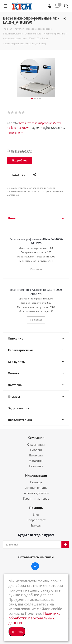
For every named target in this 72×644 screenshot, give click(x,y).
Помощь (36, 482)
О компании (36, 444)
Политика (36, 466)
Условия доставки (36, 493)
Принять (17, 632)
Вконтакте (35, 566)
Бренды (36, 525)
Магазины (36, 461)
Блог (36, 515)
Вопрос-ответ (36, 520)
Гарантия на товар (36, 498)
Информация (36, 475)
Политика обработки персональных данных (34, 618)
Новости (36, 450)
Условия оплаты (36, 488)
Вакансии (36, 455)
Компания (36, 438)
